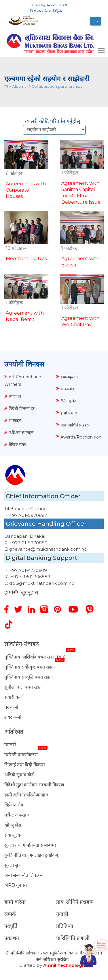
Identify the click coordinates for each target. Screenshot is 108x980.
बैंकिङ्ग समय (17, 445)
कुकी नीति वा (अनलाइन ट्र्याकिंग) (32, 855)
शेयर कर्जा (13, 717)
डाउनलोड (67, 389)
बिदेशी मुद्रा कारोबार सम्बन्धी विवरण (34, 785)
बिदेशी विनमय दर (22, 408)
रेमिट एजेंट (68, 401)
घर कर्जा (11, 707)
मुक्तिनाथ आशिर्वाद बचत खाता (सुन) (35, 657)
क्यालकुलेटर (69, 377)
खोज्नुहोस (13, 825)
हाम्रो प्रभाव (69, 413)
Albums (19, 86)
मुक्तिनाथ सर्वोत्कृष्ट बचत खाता (30, 667)
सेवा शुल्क (13, 835)
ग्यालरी (10, 745)
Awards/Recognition (81, 437)
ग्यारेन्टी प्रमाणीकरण (21, 755)
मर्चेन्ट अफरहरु (17, 815)
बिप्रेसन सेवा (14, 805)
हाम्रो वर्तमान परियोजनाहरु (26, 795)
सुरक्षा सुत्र (13, 865)
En (96, 21)
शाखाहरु (15, 420)
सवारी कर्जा (14, 697)
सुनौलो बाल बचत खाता (23, 687)
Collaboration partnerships (57, 86)
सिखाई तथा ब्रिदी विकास (25, 765)
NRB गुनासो (16, 885)
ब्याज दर (15, 396)
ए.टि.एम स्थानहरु (21, 432)
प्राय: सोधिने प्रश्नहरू (75, 425)
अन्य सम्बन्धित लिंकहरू (24, 875)
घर (6, 86)
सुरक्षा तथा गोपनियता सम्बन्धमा (30, 845)
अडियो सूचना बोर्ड (19, 775)
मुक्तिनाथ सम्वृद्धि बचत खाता (29, 677)
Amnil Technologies (66, 965)
